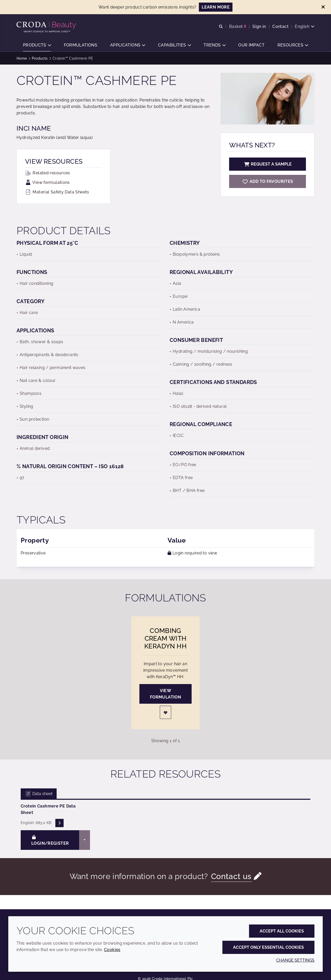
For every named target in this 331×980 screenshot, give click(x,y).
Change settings (295, 960)
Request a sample (268, 164)
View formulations (47, 182)
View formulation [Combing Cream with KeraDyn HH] (165, 694)
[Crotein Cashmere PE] (268, 181)
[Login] (165, 712)
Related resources (48, 173)
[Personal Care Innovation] (47, 25)
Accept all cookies (282, 931)
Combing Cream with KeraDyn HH (165, 638)
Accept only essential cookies (268, 947)
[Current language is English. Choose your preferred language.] (305, 26)
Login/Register (50, 840)
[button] (37, 45)
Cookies (112, 950)
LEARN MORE (216, 7)
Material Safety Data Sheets (57, 192)
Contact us (231, 876)
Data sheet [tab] (39, 794)
